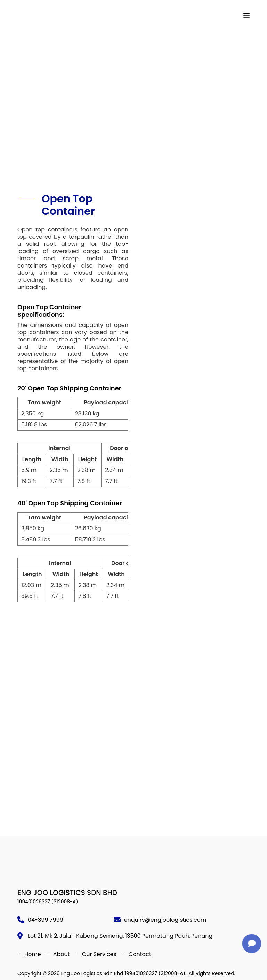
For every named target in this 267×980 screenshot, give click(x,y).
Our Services (99, 954)
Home (33, 954)
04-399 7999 (46, 920)
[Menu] (246, 16)
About (62, 954)
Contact (140, 954)
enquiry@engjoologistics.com (165, 920)
